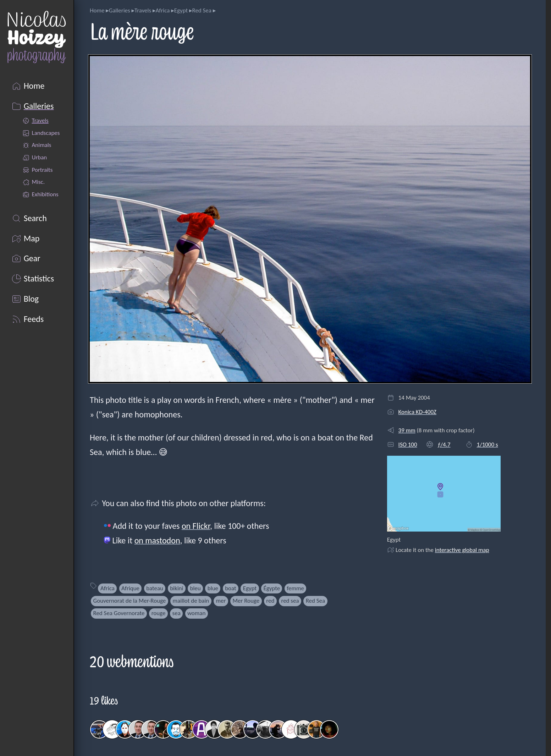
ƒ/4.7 (444, 445)
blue (213, 588)
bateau (155, 588)
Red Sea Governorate (119, 613)
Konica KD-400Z (417, 412)
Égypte (272, 588)
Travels (143, 10)
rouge (159, 613)
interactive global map (462, 550)
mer (221, 601)
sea (177, 613)
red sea (290, 601)
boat (231, 588)
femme (295, 588)
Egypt (181, 10)
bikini (177, 588)
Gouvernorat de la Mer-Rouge (130, 601)
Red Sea (202, 10)
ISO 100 (408, 445)
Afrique (130, 588)
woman (196, 613)
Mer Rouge (246, 601)
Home (97, 10)
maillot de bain (191, 601)
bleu (195, 588)
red (270, 601)
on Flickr (196, 526)
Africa (162, 10)
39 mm (407, 430)
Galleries (120, 10)
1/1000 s (487, 445)
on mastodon (157, 540)
